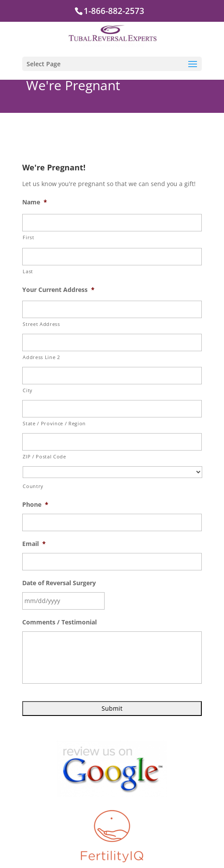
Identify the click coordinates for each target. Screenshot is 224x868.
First (28, 237)
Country (33, 486)
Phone (35, 505)
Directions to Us (107, 853)
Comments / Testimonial (59, 622)
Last (28, 271)
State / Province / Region (54, 423)
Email (34, 544)
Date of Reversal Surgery (59, 583)
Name (35, 202)
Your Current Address (58, 290)
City (28, 390)
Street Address (41, 324)
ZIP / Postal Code (44, 456)
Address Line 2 (41, 357)
